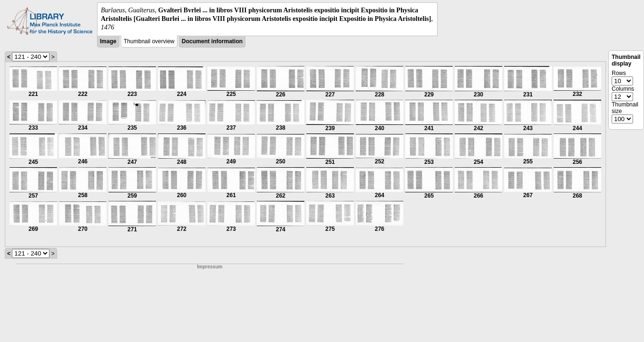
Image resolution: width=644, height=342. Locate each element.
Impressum (210, 267)
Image (108, 41)
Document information (212, 41)
